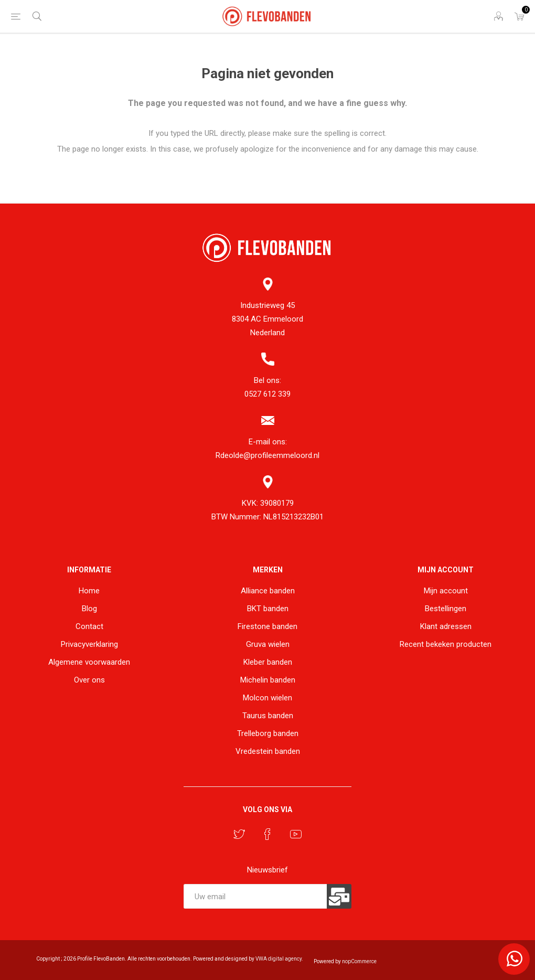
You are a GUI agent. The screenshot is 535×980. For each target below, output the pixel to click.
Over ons (89, 680)
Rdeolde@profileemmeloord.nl (267, 455)
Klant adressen (446, 626)
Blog (89, 609)
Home (89, 591)
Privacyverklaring (89, 644)
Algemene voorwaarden (89, 662)
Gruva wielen (268, 644)
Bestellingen (446, 609)
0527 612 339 (267, 394)
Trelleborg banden (268, 733)
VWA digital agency (279, 959)
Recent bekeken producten (446, 644)
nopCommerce (359, 961)
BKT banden (268, 609)
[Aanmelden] (255, 896)
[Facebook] (267, 834)
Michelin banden (268, 680)
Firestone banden (267, 626)
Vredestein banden (268, 751)
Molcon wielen (267, 698)
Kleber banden (268, 662)
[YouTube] (296, 834)
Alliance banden (268, 591)
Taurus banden (268, 716)
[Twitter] (239, 834)
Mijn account (446, 591)
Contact (89, 626)
